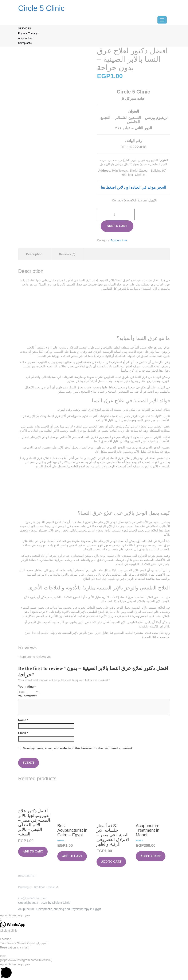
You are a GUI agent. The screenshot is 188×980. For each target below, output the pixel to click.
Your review (27, 696)
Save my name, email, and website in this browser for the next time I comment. (78, 748)
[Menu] (162, 20)
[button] (94, 915)
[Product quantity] (116, 215)
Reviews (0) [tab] (67, 254)
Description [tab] (34, 254)
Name (23, 720)
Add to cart (117, 226)
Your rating (27, 687)
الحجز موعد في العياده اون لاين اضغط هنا (133, 187)
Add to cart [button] (33, 852)
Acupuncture (119, 240)
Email (23, 733)
